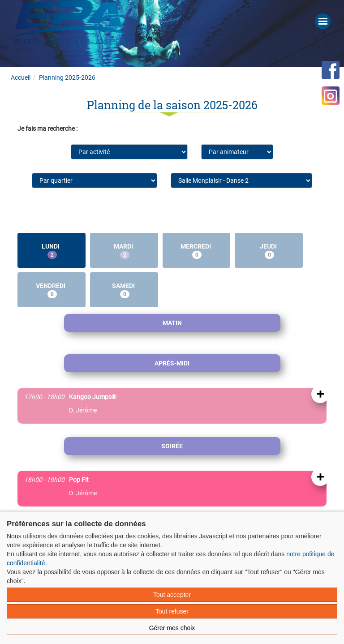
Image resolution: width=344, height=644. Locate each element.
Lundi (51, 251)
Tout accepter (172, 595)
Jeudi (269, 251)
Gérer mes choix (172, 628)
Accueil (21, 77)
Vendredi (51, 290)
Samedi (124, 290)
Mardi (124, 251)
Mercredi (196, 251)
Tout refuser (172, 611)
